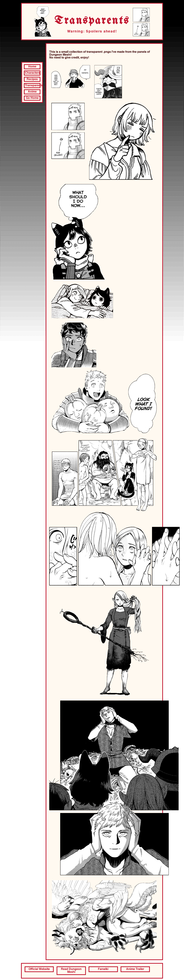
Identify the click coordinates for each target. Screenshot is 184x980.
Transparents (33, 86)
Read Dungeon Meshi (71, 971)
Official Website (39, 969)
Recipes (32, 79)
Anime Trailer (135, 969)
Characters (33, 73)
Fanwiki (103, 969)
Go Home (32, 98)
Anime (32, 92)
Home (32, 67)
